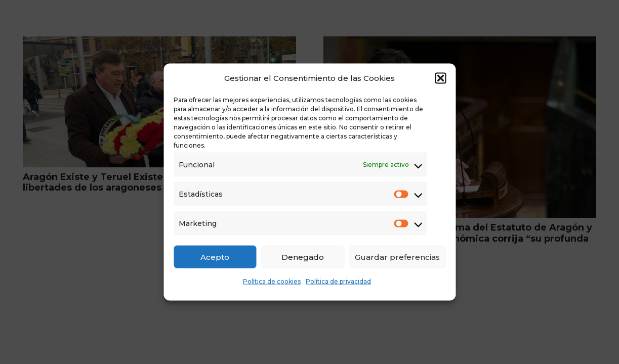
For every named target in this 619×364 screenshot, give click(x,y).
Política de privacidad (338, 281)
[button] (440, 78)
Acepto (215, 257)
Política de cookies (272, 281)
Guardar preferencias (397, 257)
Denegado (303, 257)
